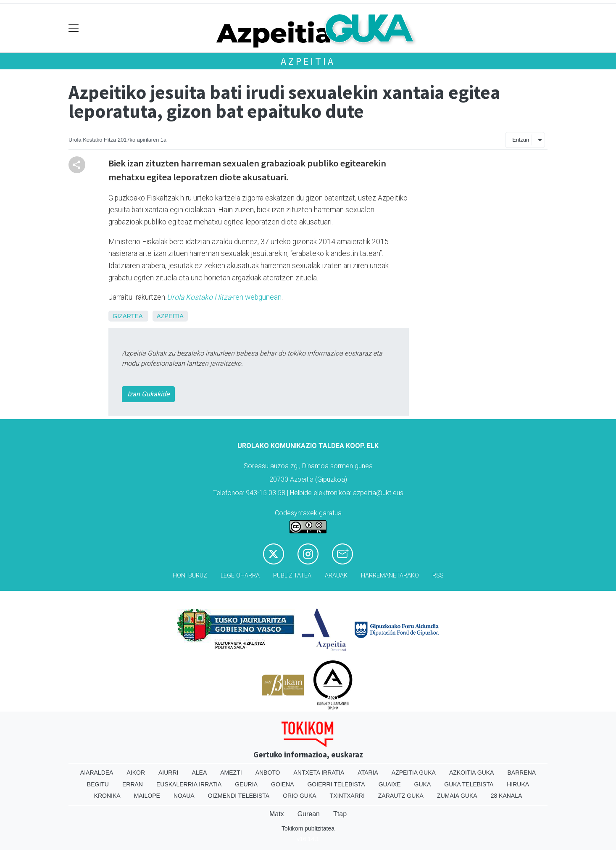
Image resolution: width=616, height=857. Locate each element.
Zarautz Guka (401, 796)
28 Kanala (507, 796)
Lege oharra (240, 576)
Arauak (336, 576)
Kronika (107, 796)
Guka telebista (469, 784)
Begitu (98, 784)
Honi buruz (190, 576)
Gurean (309, 814)
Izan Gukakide (148, 394)
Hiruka (518, 784)
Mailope (147, 796)
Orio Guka (299, 796)
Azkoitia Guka (472, 773)
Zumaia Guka (457, 796)
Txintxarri (347, 796)
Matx (277, 814)
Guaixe (390, 784)
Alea (199, 773)
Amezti (231, 773)
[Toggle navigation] (74, 28)
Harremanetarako (390, 576)
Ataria (368, 773)
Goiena (282, 784)
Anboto (268, 773)
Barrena (521, 773)
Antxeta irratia (319, 773)
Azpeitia (308, 61)
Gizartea (128, 316)
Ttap (340, 814)
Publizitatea (292, 576)
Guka (423, 784)
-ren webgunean (224, 297)
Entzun (521, 140)
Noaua (184, 796)
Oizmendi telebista (239, 796)
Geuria (246, 784)
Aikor (136, 773)
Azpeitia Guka (414, 773)
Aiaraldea (97, 773)
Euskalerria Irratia (189, 784)
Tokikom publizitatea (308, 828)
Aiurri (168, 773)
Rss (438, 576)
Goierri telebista (336, 784)
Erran (133, 784)
